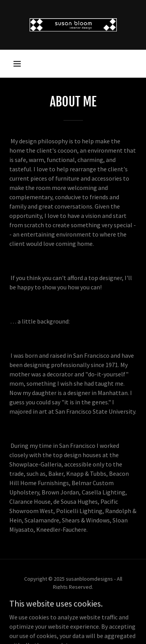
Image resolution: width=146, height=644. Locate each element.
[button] (17, 64)
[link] (73, 25)
